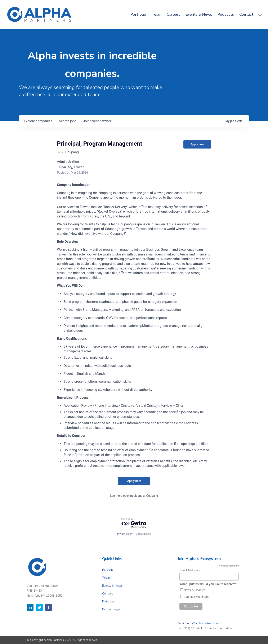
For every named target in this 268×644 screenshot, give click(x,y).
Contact (246, 15)
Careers (173, 15)
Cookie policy (143, 534)
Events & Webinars (196, 597)
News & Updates (195, 590)
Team (156, 15)
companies (38, 121)
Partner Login (111, 609)
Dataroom (109, 601)
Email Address (190, 570)
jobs (68, 121)
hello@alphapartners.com (203, 623)
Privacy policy (125, 534)
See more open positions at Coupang (134, 496)
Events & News (199, 15)
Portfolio (138, 15)
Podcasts (226, 15)
